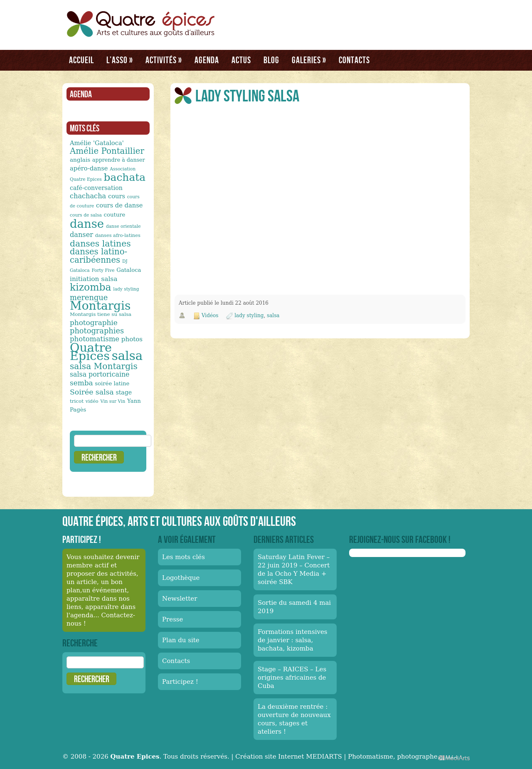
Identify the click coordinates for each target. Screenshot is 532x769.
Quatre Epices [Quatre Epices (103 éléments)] (91, 352)
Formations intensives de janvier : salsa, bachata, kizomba (293, 640)
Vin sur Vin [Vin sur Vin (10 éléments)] (113, 401)
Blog (271, 60)
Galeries (309, 60)
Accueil (81, 60)
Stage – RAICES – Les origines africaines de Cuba (292, 678)
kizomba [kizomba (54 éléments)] (91, 287)
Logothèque (181, 578)
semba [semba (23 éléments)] (81, 383)
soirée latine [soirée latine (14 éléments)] (112, 383)
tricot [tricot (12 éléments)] (77, 401)
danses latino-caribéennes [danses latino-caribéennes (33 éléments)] (99, 256)
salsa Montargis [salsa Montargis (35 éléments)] (104, 366)
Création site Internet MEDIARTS (288, 757)
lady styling (249, 315)
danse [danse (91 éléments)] (87, 224)
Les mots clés (183, 557)
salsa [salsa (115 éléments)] (127, 356)
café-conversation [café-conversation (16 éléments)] (96, 188)
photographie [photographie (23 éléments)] (94, 323)
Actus (241, 60)
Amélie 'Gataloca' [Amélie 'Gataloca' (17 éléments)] (97, 143)
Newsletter (180, 599)
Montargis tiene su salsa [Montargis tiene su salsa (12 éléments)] (101, 314)
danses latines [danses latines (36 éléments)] (100, 244)
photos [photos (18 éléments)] (132, 339)
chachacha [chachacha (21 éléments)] (88, 196)
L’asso (120, 60)
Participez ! (180, 682)
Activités (164, 60)
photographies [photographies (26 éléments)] (97, 331)
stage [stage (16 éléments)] (124, 392)
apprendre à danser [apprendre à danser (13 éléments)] (119, 160)
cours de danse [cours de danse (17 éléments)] (119, 205)
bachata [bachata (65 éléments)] (125, 177)
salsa (273, 315)
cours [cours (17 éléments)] (117, 196)
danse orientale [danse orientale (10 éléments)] (123, 226)
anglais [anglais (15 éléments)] (80, 160)
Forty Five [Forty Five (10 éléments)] (103, 270)
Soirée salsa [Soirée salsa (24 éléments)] (92, 392)
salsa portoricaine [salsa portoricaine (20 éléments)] (100, 374)
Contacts (354, 60)
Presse (172, 619)
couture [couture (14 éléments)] (115, 215)
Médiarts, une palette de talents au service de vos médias (454, 758)
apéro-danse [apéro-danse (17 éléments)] (89, 168)
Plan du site (181, 640)
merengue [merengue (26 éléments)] (89, 297)
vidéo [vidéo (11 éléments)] (92, 401)
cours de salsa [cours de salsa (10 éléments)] (86, 215)
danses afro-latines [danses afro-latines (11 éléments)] (118, 235)
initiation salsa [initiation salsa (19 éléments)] (94, 279)
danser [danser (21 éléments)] (81, 235)
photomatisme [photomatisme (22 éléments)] (95, 339)
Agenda (207, 60)
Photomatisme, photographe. (394, 757)
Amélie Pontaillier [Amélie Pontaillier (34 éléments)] (107, 151)
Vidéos (210, 315)
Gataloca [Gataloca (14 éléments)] (129, 270)
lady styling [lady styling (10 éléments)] (126, 289)
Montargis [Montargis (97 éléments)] (100, 306)
